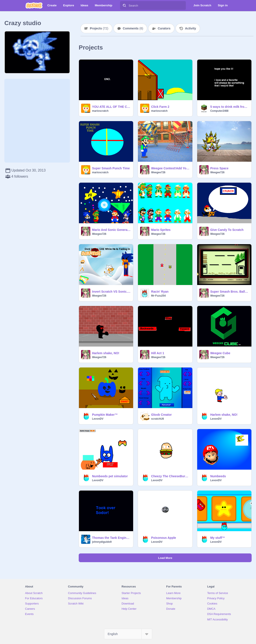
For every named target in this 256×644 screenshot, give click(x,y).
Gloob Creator (161, 415)
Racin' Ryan (160, 292)
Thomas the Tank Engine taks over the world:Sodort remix (111, 538)
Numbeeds (218, 476)
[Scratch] (34, 5)
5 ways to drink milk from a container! (230, 107)
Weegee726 (158, 172)
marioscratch (100, 111)
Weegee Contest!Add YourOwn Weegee (170, 168)
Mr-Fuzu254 (158, 296)
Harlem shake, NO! (106, 353)
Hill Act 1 (158, 353)
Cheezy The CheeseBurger (170, 476)
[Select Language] (128, 634)
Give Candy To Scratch (227, 230)
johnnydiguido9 (102, 542)
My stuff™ (218, 538)
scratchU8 (157, 419)
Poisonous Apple (164, 538)
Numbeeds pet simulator (110, 476)
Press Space (219, 168)
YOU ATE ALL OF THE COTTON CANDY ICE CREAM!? (111, 107)
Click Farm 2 (160, 107)
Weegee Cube (220, 353)
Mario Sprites (161, 230)
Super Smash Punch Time (111, 168)
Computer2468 (219, 111)
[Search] (124, 5)
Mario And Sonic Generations (111, 230)
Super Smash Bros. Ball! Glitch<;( (230, 292)
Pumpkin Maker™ (105, 415)
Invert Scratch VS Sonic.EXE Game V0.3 (111, 292)
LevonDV (98, 419)
